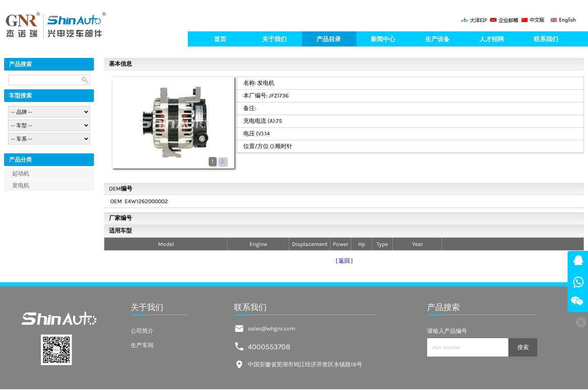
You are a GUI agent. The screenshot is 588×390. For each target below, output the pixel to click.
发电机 (21, 185)
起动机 (21, 174)
